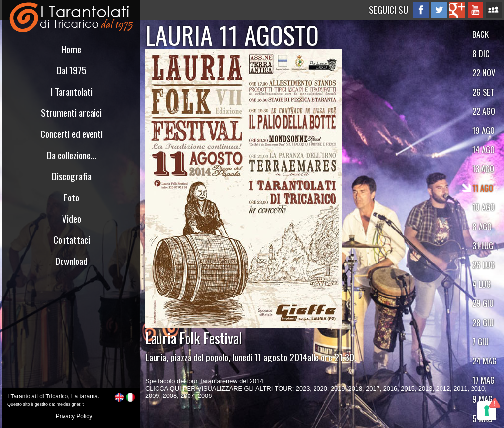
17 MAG (484, 380)
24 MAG (485, 361)
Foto (72, 197)
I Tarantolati (72, 91)
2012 (443, 388)
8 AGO (482, 226)
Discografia (72, 176)
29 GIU (483, 303)
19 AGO (484, 130)
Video (72, 218)
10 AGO (484, 207)
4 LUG (482, 284)
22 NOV (484, 73)
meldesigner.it (70, 404)
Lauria (156, 357)
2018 (355, 388)
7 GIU (481, 342)
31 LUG (483, 246)
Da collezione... (72, 155)
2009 (152, 396)
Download (71, 261)
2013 (425, 388)
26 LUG (484, 265)
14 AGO (484, 149)
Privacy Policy (74, 416)
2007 (187, 396)
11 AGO (483, 188)
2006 (205, 396)
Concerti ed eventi (72, 134)
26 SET (483, 92)
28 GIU (483, 322)
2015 (408, 388)
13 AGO (483, 169)
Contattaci (72, 240)
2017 (373, 388)
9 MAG (483, 399)
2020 (320, 388)
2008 (170, 396)
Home (71, 49)
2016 (390, 388)
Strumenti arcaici (71, 113)
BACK (481, 34)
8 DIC (481, 53)
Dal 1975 (72, 70)
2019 (338, 388)
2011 (460, 388)
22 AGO (484, 111)
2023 (303, 388)
